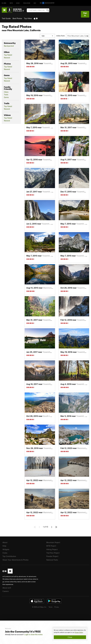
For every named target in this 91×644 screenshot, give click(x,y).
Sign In (85, 14)
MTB (11, 3)
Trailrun (27, 3)
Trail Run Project (53, 553)
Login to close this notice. (34, 635)
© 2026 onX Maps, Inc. (39, 607)
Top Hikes (28, 18)
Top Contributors (9, 556)
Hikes (6, 92)
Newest (7, 58)
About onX (7, 588)
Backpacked (9, 46)
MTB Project (51, 546)
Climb (4, 3)
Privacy (57, 607)
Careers (6, 591)
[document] (70, 634)
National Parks (52, 560)
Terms (50, 607)
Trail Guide (6, 18)
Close (70, 637)
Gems (6, 97)
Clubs (5, 553)
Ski (35, 3)
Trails (6, 95)
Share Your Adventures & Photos (15, 560)
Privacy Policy (79, 632)
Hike (18, 3)
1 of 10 (45, 527)
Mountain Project (53, 542)
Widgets (6, 549)
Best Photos (17, 18)
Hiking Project (52, 549)
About (5, 542)
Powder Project (52, 556)
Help (4, 546)
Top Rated (8, 55)
